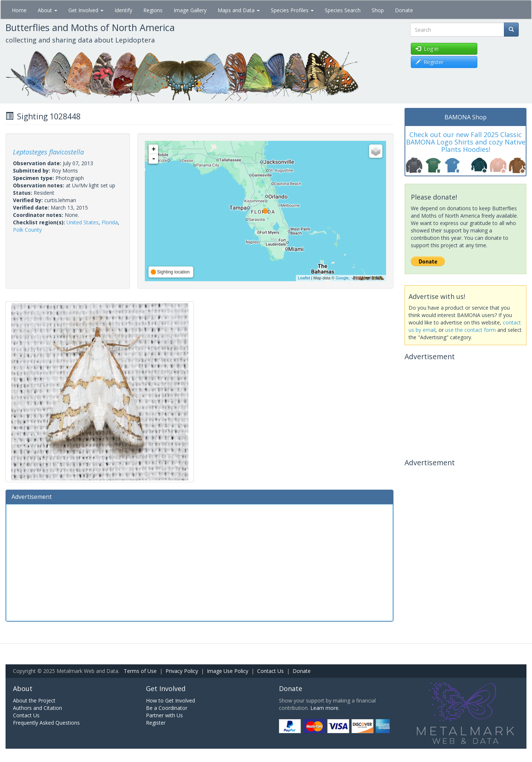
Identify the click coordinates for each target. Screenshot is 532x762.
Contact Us (270, 671)
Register (156, 723)
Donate (404, 10)
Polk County (27, 230)
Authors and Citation (37, 708)
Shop (378, 10)
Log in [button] (427, 49)
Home (19, 10)
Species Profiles (292, 10)
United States (83, 222)
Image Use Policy (228, 671)
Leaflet (304, 278)
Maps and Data (239, 10)
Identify (123, 10)
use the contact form (470, 330)
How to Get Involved (170, 700)
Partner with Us (164, 715)
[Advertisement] (199, 562)
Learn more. (325, 708)
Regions (153, 10)
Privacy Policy (182, 671)
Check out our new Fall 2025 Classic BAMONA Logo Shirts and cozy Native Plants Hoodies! (466, 142)
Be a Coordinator (167, 708)
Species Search (343, 10)
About (47, 10)
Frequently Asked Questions (46, 723)
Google (342, 278)
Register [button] (429, 62)
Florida (110, 222)
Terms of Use (140, 671)
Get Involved (86, 10)
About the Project (34, 700)
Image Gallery (190, 10)
